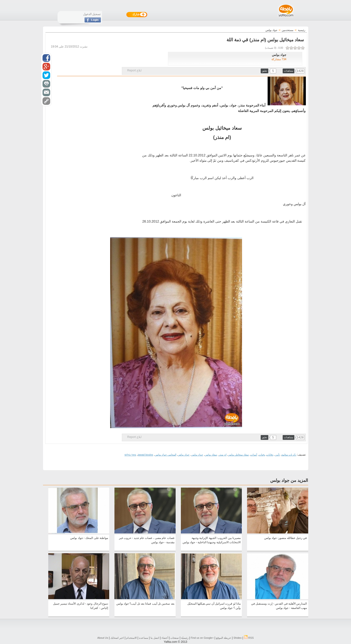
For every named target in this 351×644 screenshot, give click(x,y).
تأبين (277, 455)
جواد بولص (184, 455)
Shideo (238, 638)
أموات (254, 455)
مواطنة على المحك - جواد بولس (89, 538)
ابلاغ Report (134, 70)
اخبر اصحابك (117, 638)
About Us (103, 638)
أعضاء (165, 638)
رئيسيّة (185, 638)
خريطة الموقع (224, 638)
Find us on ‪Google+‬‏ (202, 638)
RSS (249, 638)
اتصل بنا (155, 638)
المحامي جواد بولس (166, 455)
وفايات (270, 455)
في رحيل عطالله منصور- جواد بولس (286, 538)
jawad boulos (146, 455)
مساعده (144, 638)
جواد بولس (197, 455)
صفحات (175, 638)
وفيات (262, 455)
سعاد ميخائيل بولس (238, 455)
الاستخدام (131, 638)
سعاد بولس (211, 455)
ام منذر (223, 455)
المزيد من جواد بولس (289, 480)
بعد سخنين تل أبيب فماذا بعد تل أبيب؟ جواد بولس (145, 604)
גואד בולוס (130, 455)
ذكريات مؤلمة (289, 455)
